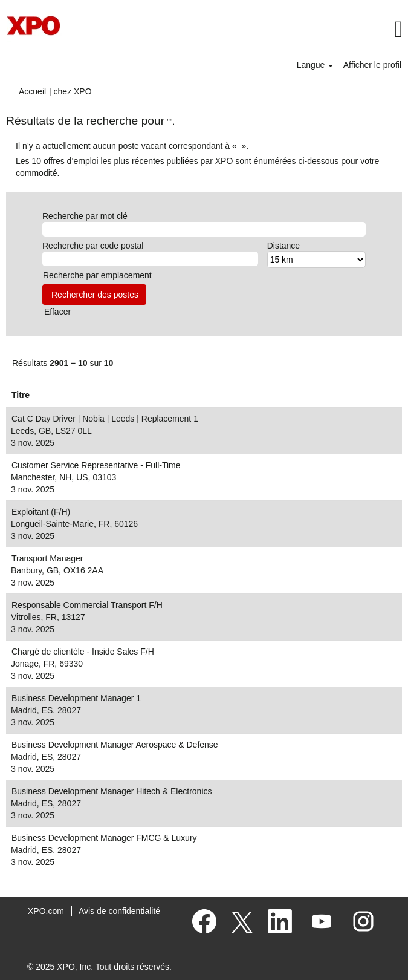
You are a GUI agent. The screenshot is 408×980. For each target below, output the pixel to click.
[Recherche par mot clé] (204, 229)
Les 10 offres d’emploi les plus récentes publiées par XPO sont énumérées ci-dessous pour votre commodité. (197, 167)
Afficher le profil (372, 65)
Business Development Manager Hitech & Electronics (112, 791)
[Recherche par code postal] (150, 259)
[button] (340, 29)
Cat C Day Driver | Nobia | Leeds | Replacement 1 (105, 419)
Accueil (32, 91)
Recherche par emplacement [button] (97, 275)
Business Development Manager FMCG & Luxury (104, 838)
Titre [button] (21, 395)
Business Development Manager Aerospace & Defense (115, 745)
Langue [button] (315, 65)
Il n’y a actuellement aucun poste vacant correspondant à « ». (132, 146)
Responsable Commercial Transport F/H (87, 605)
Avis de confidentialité (119, 911)
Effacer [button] (57, 312)
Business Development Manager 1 (76, 698)
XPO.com (46, 911)
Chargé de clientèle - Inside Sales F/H (83, 652)
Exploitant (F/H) (41, 512)
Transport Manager (47, 558)
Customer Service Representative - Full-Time (96, 465)
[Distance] (316, 260)
